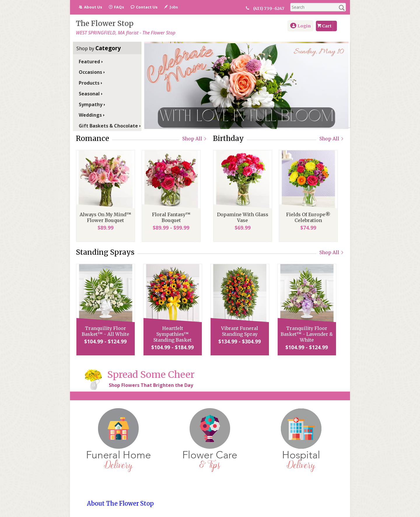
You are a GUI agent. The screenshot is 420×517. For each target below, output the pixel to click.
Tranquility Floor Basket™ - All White (105, 331)
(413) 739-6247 (269, 8)
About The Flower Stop (120, 503)
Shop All (195, 139)
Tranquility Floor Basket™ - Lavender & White (307, 334)
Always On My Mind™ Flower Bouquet (105, 217)
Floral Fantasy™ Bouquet (171, 217)
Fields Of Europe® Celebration (308, 217)
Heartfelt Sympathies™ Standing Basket (173, 334)
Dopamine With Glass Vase (242, 217)
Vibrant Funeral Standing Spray (240, 331)
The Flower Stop (105, 23)
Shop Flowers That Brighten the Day (151, 385)
